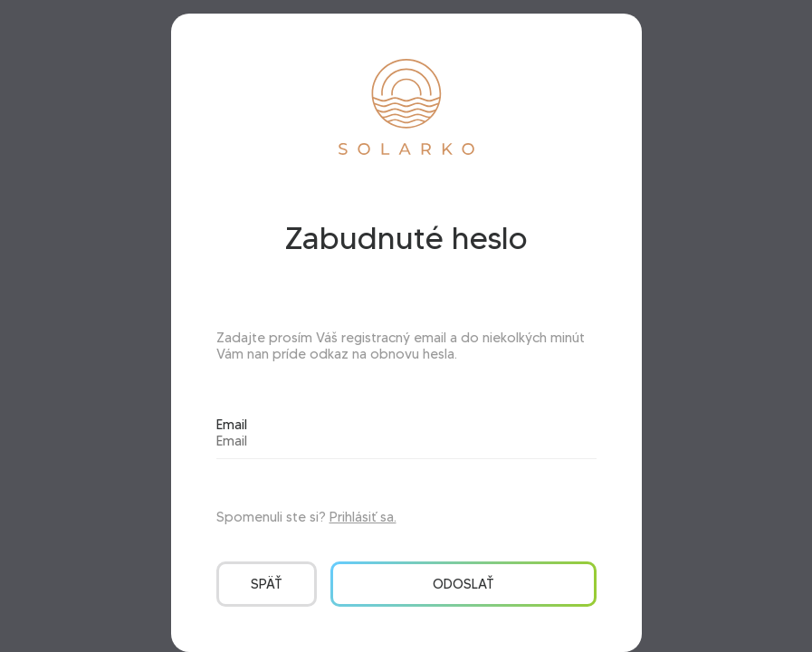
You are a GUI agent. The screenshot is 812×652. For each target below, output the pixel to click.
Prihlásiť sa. (363, 517)
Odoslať (463, 584)
